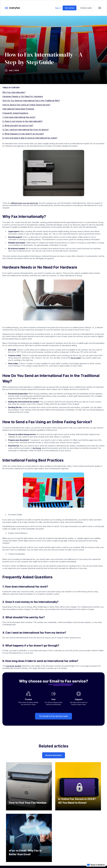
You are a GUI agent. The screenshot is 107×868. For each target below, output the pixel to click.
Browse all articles (54, 755)
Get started (70, 8)
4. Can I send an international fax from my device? (26, 130)
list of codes (76, 358)
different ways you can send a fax (24, 203)
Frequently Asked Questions (15, 113)
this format (37, 448)
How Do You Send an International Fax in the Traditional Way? (31, 101)
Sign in (58, 8)
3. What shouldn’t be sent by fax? (18, 125)
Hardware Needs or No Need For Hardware (23, 96)
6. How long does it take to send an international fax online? (30, 138)
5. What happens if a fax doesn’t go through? (23, 134)
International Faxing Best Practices (18, 109)
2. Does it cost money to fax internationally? (23, 121)
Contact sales (86, 8)
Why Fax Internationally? (14, 92)
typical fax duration (14, 666)
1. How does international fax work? (19, 117)
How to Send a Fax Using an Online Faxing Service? (26, 105)
